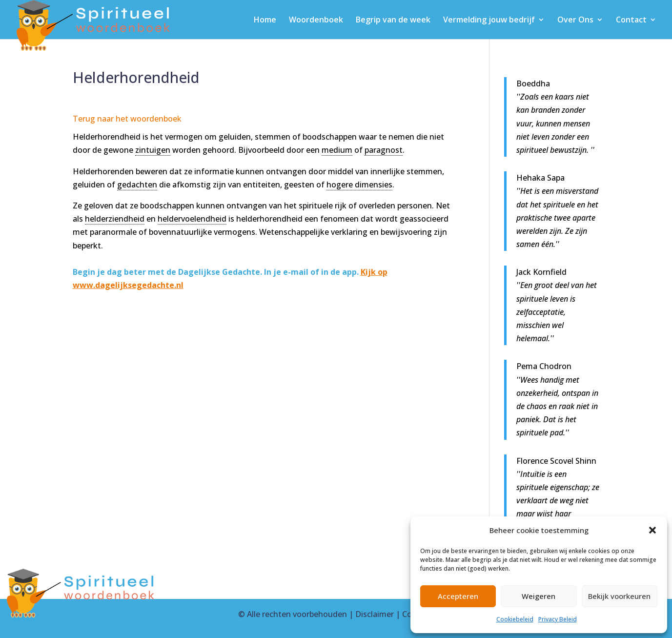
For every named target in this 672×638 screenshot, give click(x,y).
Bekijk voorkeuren (619, 596)
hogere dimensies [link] (359, 185)
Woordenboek (316, 21)
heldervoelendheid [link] (192, 219)
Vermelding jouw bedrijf (489, 21)
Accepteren (458, 596)
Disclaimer (375, 614)
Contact (631, 21)
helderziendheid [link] (115, 219)
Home (265, 21)
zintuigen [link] (153, 150)
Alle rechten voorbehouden (297, 614)
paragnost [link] (384, 150)
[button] (652, 530)
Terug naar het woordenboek (127, 119)
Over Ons (575, 21)
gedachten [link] (137, 185)
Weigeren (539, 596)
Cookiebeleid (515, 619)
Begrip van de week (393, 21)
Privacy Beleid (558, 619)
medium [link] (337, 150)
